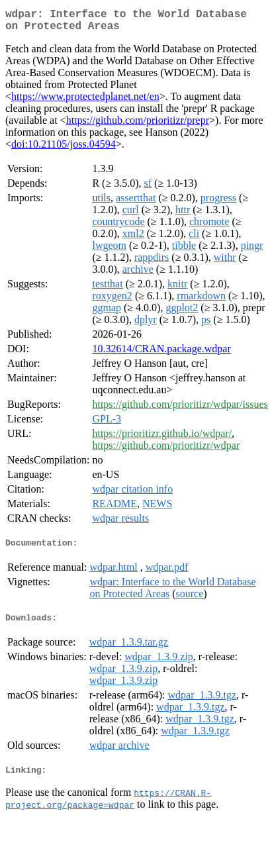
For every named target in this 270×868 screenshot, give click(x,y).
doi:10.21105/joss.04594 (64, 149)
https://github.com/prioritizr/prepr (138, 125)
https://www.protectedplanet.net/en (85, 102)
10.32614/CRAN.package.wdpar (161, 354)
